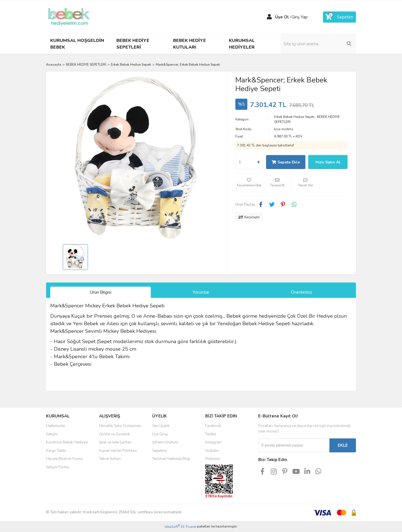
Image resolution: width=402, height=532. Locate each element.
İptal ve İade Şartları (115, 442)
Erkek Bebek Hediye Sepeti (294, 117)
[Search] (318, 44)
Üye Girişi (160, 434)
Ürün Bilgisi (100, 292)
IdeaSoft (172, 527)
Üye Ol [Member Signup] (282, 17)
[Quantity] (249, 162)
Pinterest (212, 459)
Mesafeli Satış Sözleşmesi (120, 426)
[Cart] (339, 17)
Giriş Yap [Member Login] (300, 17)
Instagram (213, 442)
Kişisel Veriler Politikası (118, 451)
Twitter (211, 434)
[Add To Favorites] (249, 185)
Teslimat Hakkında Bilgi (171, 459)
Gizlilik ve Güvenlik (114, 434)
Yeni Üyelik (161, 426)
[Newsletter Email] (294, 445)
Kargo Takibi (56, 451)
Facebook (213, 426)
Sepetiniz (160, 451)
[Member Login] (269, 17)
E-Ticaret (189, 527)
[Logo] (69, 17)
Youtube (212, 451)
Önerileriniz (301, 292)
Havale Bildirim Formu (64, 459)
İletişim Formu (58, 467)
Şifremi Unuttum (165, 442)
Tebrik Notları (110, 459)
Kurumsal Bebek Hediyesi (67, 442)
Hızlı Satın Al (328, 162)
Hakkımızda (55, 426)
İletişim (52, 434)
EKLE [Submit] (343, 445)
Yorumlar (201, 292)
